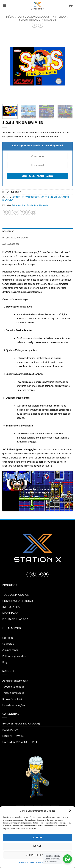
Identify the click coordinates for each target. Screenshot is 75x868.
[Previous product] (40, 25)
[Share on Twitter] (17, 212)
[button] (70, 811)
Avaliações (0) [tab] (11, 244)
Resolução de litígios (13, 699)
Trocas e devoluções (13, 693)
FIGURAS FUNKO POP (15, 619)
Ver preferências (37, 855)
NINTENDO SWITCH (14, 736)
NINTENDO (59, 17)
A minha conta (10, 650)
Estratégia (17, 205)
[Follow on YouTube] (46, 575)
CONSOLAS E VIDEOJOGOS (33, 17)
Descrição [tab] (8, 231)
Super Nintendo (41, 205)
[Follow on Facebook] (29, 575)
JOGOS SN (50, 20)
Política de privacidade (15, 656)
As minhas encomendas (15, 681)
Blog (5, 662)
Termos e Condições (13, 687)
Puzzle (30, 205)
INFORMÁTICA (11, 607)
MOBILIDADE (10, 613)
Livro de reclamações (14, 705)
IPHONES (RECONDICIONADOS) (21, 723)
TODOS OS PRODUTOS (15, 595)
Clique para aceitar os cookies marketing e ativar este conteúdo (38, 491)
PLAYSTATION (10, 730)
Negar (37, 846)
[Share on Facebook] (11, 212)
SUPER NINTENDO (30, 20)
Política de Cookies (27, 862)
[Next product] (34, 25)
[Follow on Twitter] (40, 575)
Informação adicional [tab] (15, 238)
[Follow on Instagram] (35, 575)
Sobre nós (8, 638)
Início (10, 17)
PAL (24, 205)
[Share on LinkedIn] (34, 212)
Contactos (8, 644)
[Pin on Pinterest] (28, 212)
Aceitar (37, 837)
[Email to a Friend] (22, 212)
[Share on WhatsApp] (5, 212)
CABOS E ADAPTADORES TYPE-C (21, 742)
